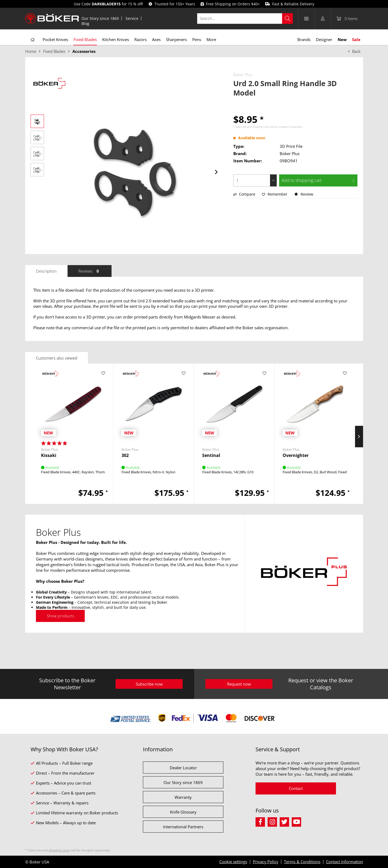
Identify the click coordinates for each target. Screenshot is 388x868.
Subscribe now (149, 684)
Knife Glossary (183, 812)
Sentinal (211, 455)
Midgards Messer (200, 317)
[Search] (287, 19)
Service (132, 18)
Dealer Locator (183, 768)
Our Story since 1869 (100, 18)
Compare (244, 194)
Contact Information (345, 862)
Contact (296, 788)
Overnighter (296, 455)
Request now (239, 684)
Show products (60, 616)
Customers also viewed (57, 358)
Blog (85, 23)
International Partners (183, 827)
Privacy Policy (266, 862)
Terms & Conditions (302, 862)
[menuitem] (100, 18)
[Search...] (245, 19)
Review (304, 194)
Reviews (90, 271)
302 (125, 455)
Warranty (183, 797)
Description (46, 271)
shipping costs (261, 127)
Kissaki (49, 455)
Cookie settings (233, 862)
